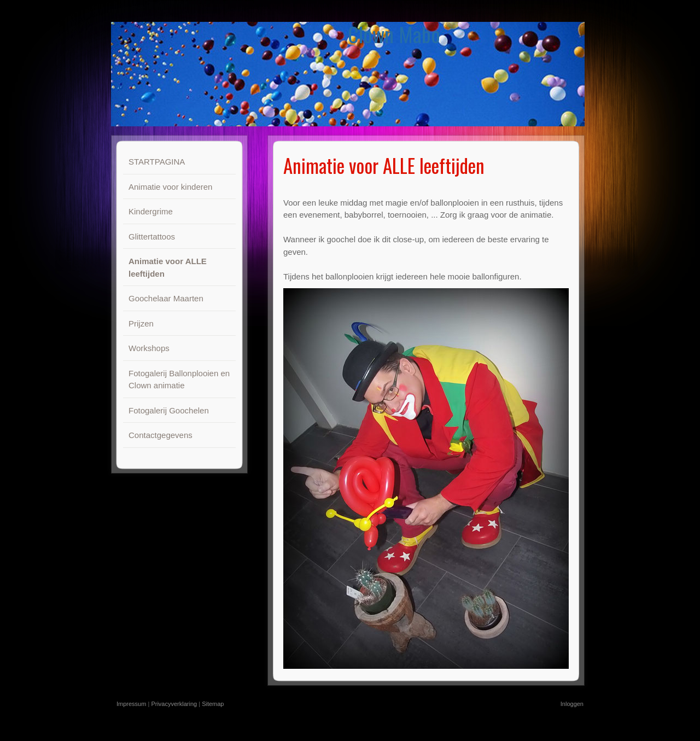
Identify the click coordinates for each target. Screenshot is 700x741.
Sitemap (213, 704)
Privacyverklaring (174, 704)
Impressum (131, 704)
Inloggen (572, 704)
